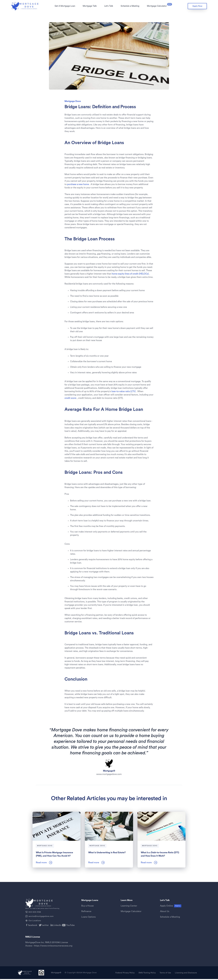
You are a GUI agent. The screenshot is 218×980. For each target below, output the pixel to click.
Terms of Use (165, 973)
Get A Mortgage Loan (65, 6)
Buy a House (88, 906)
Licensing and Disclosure (186, 973)
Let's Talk (109, 6)
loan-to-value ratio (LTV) (124, 391)
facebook (33, 925)
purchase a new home (78, 184)
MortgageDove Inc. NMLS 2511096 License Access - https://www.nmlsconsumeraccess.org (49, 944)
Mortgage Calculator (157, 6)
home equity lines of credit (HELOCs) (130, 274)
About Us (165, 911)
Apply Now (197, 6)
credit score (71, 398)
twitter (45, 925)
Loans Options (88, 917)
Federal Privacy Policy (125, 973)
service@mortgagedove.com (41, 916)
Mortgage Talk (90, 6)
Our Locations (35, 921)
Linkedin (57, 925)
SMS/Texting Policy (147, 973)
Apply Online (166, 906)
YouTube (70, 925)
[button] (65, 6)
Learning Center (129, 906)
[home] (25, 6)
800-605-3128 (35, 912)
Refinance (86, 911)
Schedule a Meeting (130, 6)
